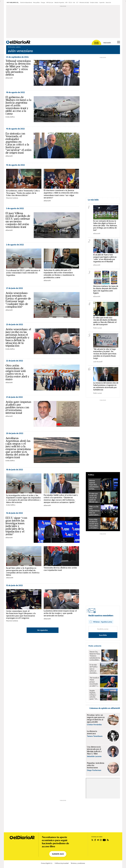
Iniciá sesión (107, 43)
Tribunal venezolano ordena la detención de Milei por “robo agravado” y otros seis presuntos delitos (18, 68)
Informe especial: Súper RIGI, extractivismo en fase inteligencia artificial (94, 485)
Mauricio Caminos (12, 198)
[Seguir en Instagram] (101, 840)
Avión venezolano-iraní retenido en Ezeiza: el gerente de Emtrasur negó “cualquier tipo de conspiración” (18, 300)
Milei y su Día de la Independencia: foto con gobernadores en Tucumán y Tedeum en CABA (94, 511)
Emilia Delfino (10, 117)
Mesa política (36, 3)
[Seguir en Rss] (108, 840)
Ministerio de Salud (84, 3)
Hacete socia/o (96, 43)
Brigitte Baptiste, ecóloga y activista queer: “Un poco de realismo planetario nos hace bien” (93, 695)
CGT (77, 3)
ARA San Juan (50, 3)
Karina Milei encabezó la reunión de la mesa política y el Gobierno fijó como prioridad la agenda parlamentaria (94, 524)
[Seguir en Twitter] (92, 840)
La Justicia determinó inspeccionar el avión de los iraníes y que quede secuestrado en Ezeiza (60, 613)
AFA (66, 3)
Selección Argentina (59, 3)
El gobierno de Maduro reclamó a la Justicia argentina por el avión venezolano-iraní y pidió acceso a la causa (18, 105)
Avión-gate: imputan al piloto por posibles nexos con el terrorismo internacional (18, 407)
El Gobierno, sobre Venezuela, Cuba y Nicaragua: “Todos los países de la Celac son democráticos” (23, 193)
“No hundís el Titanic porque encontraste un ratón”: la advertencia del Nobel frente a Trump (94, 682)
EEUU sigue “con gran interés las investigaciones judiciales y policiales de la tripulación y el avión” (16, 526)
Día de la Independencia (26, 3)
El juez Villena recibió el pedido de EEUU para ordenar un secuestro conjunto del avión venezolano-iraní (18, 220)
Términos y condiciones (78, 863)
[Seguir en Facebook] (95, 840)
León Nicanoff (98, 362)
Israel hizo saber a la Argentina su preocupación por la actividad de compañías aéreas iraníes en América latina (23, 571)
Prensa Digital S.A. (47, 863)
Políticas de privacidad (62, 863)
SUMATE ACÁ (58, 854)
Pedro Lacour (98, 328)
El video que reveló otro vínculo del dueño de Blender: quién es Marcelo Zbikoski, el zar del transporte (94, 498)
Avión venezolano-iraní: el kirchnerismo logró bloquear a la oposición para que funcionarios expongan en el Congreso (21, 615)
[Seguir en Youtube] (104, 840)
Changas (43, 3)
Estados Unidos (94, 3)
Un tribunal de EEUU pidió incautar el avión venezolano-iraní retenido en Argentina (23, 273)
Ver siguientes (43, 630)
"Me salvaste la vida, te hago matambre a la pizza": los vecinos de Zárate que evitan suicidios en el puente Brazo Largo (105, 354)
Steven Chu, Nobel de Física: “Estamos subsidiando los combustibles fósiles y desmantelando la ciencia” (95, 656)
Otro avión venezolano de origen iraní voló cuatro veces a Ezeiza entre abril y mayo (17, 372)
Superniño (102, 3)
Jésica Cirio (108, 3)
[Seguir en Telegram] (98, 840)
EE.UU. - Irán (72, 3)
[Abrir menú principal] (119, 42)
